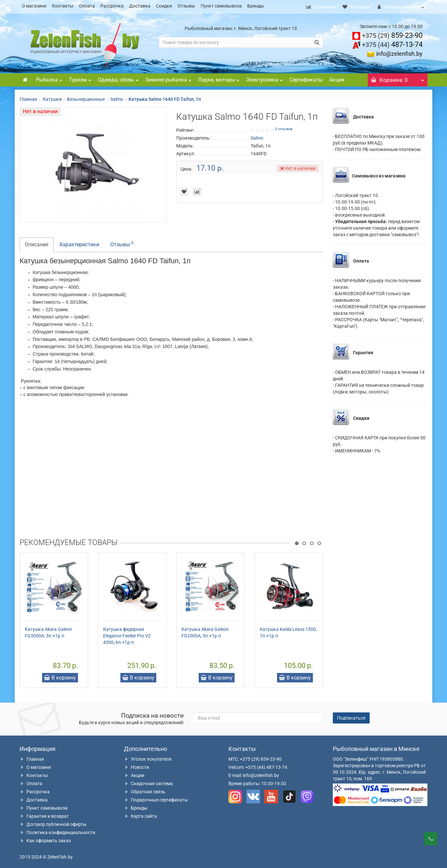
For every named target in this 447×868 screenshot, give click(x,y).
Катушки (52, 97)
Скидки (164, 6)
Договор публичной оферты (53, 822)
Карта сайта (140, 814)
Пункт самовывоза (221, 6)
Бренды (256, 6)
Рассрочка (112, 6)
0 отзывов (284, 127)
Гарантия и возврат (44, 814)
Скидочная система (148, 782)
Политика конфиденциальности (57, 830)
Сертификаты (306, 78)
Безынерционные (86, 97)
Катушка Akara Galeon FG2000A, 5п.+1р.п (205, 631)
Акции (337, 78)
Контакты (63, 6)
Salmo (117, 97)
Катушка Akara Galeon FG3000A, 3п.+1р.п (48, 631)
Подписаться (351, 716)
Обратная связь (145, 790)
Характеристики (79, 243)
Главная (28, 97)
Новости (137, 765)
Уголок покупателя (148, 757)
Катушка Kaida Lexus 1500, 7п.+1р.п (288, 631)
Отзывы (186, 6)
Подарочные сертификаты (156, 798)
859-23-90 (392, 33)
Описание (37, 243)
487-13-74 (392, 43)
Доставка (140, 6)
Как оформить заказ (45, 839)
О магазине (34, 6)
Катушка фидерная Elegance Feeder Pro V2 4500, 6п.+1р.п (127, 634)
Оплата (87, 6)
